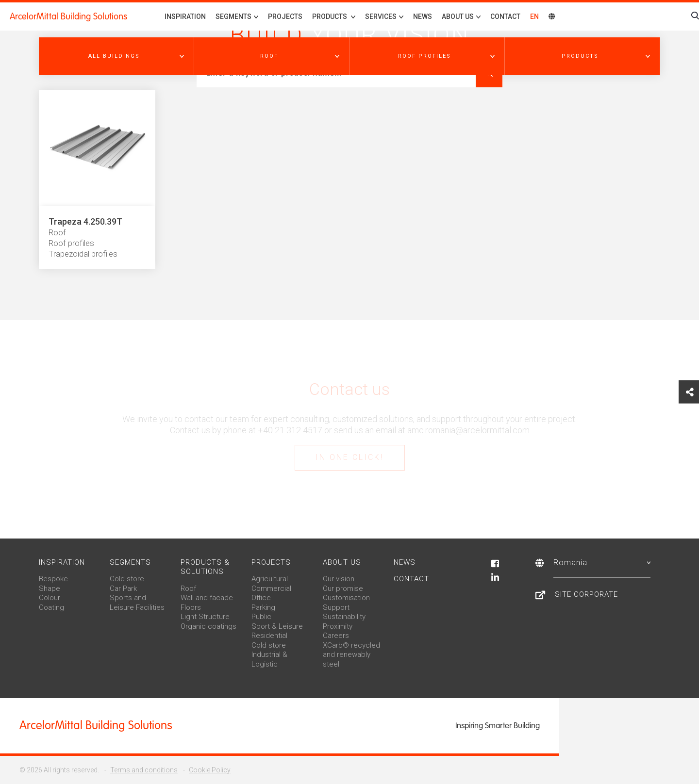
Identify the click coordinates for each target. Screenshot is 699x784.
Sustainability (344, 617)
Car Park (123, 588)
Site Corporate (586, 594)
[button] (116, 56)
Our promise (343, 588)
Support (336, 607)
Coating (51, 607)
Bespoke (53, 579)
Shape (50, 588)
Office (261, 598)
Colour (50, 598)
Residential (269, 636)
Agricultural (270, 579)
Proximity (338, 626)
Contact (505, 16)
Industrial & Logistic (269, 659)
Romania (602, 563)
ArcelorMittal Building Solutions (68, 16)
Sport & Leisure (277, 626)
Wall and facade (207, 598)
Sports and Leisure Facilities (137, 603)
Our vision (339, 579)
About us (342, 562)
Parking (263, 607)
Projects (285, 16)
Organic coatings (208, 626)
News (423, 16)
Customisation (346, 598)
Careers (336, 636)
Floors (191, 607)
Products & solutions (205, 567)
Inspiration (185, 16)
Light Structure (205, 617)
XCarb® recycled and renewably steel (351, 655)
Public (261, 617)
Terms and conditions (144, 770)
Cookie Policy (210, 770)
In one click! (349, 457)
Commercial (271, 588)
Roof (188, 588)
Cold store (127, 579)
